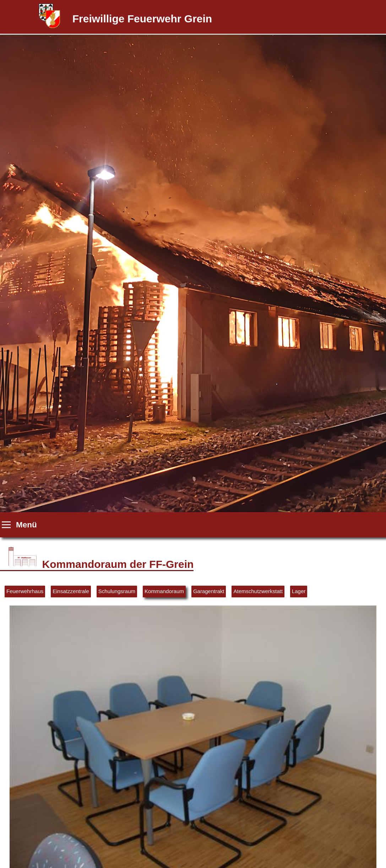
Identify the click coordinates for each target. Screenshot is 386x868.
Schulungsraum (117, 591)
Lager (299, 591)
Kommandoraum (164, 591)
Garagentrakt (209, 591)
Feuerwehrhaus (25, 591)
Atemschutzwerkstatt (258, 591)
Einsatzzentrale (71, 591)
